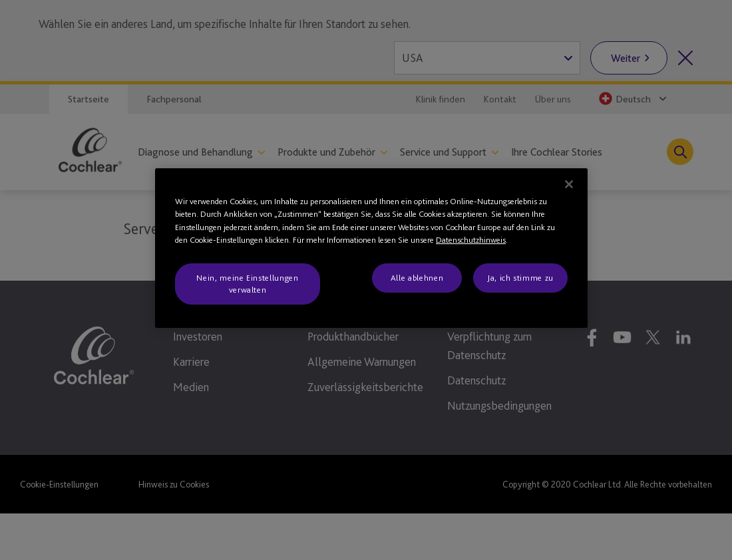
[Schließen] (569, 184)
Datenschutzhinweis (471, 240)
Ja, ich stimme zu (520, 278)
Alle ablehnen (417, 278)
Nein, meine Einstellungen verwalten (247, 284)
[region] (371, 248)
